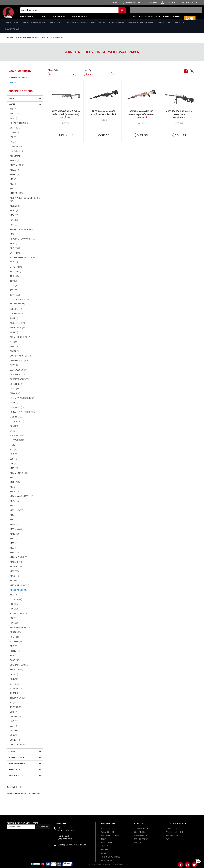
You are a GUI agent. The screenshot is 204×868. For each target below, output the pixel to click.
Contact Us (171, 828)
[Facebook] (180, 865)
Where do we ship (110, 836)
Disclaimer (107, 860)
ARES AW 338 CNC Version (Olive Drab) (179, 116)
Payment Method (174, 832)
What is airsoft (109, 832)
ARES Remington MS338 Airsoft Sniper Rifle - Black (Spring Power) (104, 116)
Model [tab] (12, 107)
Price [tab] (11, 102)
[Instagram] (187, 865)
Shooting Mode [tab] (17, 767)
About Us (106, 828)
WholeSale (107, 843)
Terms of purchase (111, 857)
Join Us (105, 846)
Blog (104, 839)
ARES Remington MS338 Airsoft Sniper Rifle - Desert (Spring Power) (141, 116)
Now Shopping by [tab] (20, 74)
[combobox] (73, 12)
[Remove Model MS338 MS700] (9, 81)
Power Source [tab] (16, 761)
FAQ (167, 839)
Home (10, 41)
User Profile (140, 832)
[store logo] (15, 14)
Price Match (172, 836)
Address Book (141, 836)
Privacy (105, 853)
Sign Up (176, 18)
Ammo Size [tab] (14, 773)
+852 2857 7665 (65, 839)
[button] (170, 2)
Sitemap (105, 850)
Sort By (88, 73)
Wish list (138, 843)
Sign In (166, 18)
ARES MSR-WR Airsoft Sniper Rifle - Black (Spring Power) (66, 116)
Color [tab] (12, 755)
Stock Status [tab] (16, 779)
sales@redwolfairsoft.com (72, 845)
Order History (141, 839)
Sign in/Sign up (141, 828)
